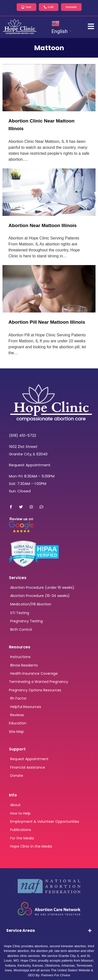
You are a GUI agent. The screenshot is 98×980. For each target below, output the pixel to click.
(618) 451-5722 (23, 435)
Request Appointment (30, 465)
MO (16, 960)
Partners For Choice (56, 975)
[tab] (49, 931)
